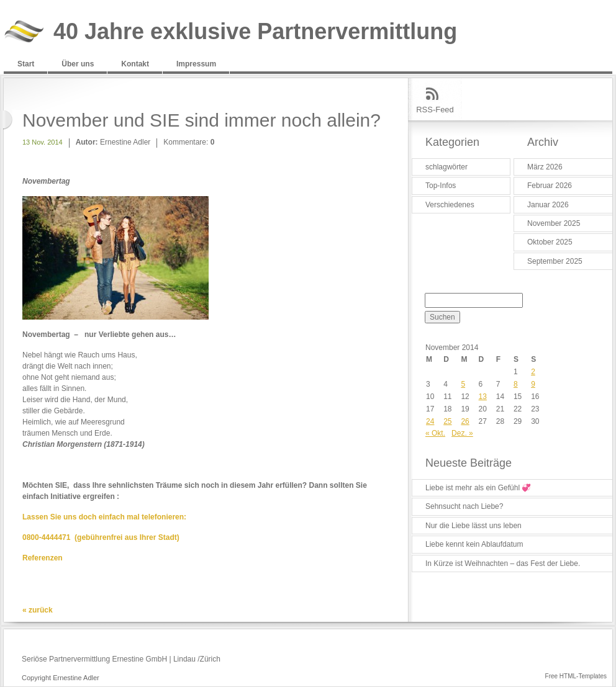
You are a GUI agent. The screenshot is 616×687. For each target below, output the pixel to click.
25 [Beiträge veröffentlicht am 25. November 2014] (447, 421)
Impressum (196, 64)
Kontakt (135, 64)
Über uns (78, 64)
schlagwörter (446, 167)
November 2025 (554, 223)
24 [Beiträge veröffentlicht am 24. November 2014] (430, 421)
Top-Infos (441, 186)
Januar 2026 (548, 205)
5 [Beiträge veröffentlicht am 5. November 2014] (463, 384)
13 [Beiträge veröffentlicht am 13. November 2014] (483, 397)
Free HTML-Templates (576, 676)
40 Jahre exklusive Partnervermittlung (255, 32)
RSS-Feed (435, 110)
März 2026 (545, 167)
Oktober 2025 (550, 242)
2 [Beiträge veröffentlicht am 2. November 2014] (533, 372)
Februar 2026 (550, 186)
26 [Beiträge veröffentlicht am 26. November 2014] (465, 421)
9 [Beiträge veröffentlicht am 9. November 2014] (533, 384)
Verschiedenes (450, 205)
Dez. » (462, 433)
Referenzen (43, 558)
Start (26, 64)
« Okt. (435, 433)
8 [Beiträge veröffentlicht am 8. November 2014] (516, 384)
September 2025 (555, 261)
